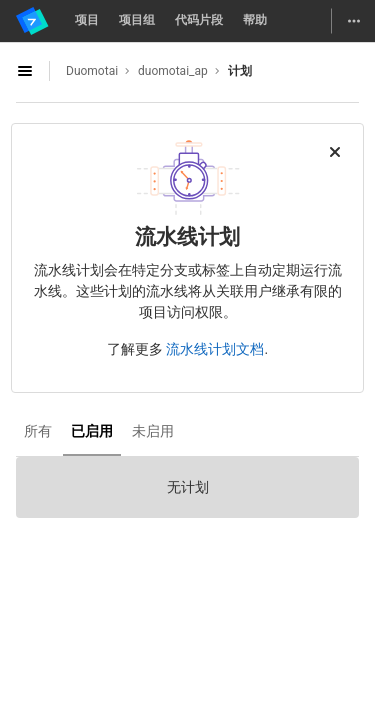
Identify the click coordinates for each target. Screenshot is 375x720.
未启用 (153, 431)
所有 (38, 431)
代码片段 (199, 20)
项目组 (137, 20)
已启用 (92, 431)
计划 (240, 71)
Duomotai (92, 71)
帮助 (255, 20)
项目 (87, 20)
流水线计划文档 (215, 349)
